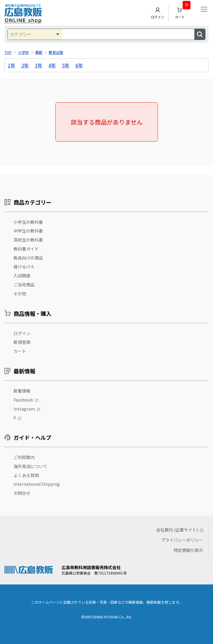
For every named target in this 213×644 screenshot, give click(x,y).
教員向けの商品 (28, 258)
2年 (25, 65)
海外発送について (30, 466)
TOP (8, 52)
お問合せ (22, 493)
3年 (39, 65)
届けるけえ (24, 267)
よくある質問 (26, 475)
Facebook (23, 400)
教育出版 (56, 52)
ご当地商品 (24, 285)
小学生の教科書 (28, 222)
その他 (20, 294)
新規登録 (22, 342)
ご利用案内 (24, 457)
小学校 (23, 52)
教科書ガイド (26, 249)
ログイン (158, 13)
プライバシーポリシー (182, 540)
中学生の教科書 (28, 231)
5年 (66, 65)
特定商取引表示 (188, 550)
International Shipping (37, 484)
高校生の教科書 (28, 240)
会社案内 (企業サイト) (177, 530)
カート (183, 12)
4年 (52, 65)
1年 (12, 65)
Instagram (24, 409)
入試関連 (22, 276)
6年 (79, 65)
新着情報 (22, 391)
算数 (39, 52)
